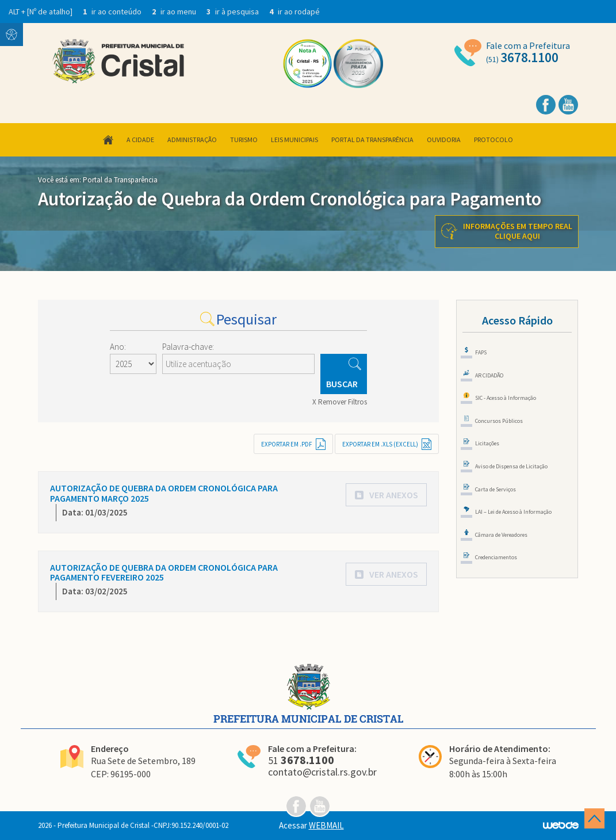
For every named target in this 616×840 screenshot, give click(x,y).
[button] (386, 495)
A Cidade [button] (140, 140)
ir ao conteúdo (113, 12)
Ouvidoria (444, 140)
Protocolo (493, 140)
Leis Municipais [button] (294, 140)
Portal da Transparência (372, 140)
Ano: (118, 347)
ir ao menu (175, 12)
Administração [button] (192, 140)
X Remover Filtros (340, 402)
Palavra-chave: (188, 347)
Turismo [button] (244, 140)
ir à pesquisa (234, 12)
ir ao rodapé (294, 12)
